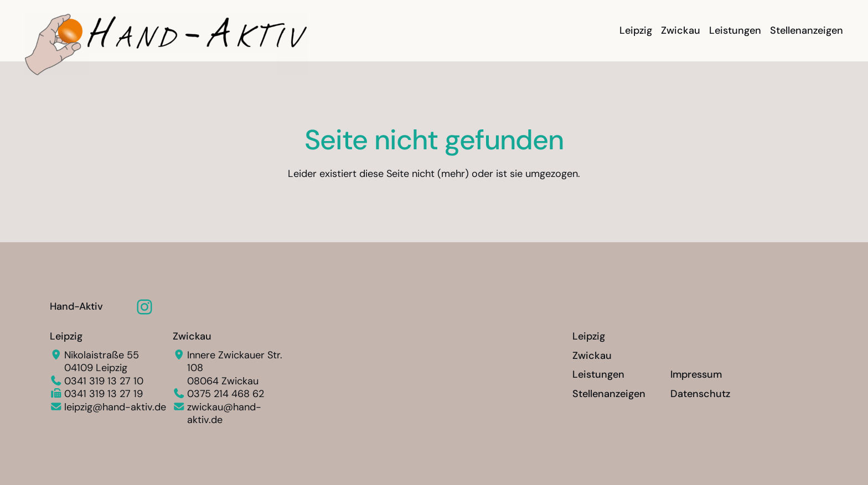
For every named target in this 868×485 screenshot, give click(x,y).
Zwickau (192, 336)
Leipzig (66, 336)
